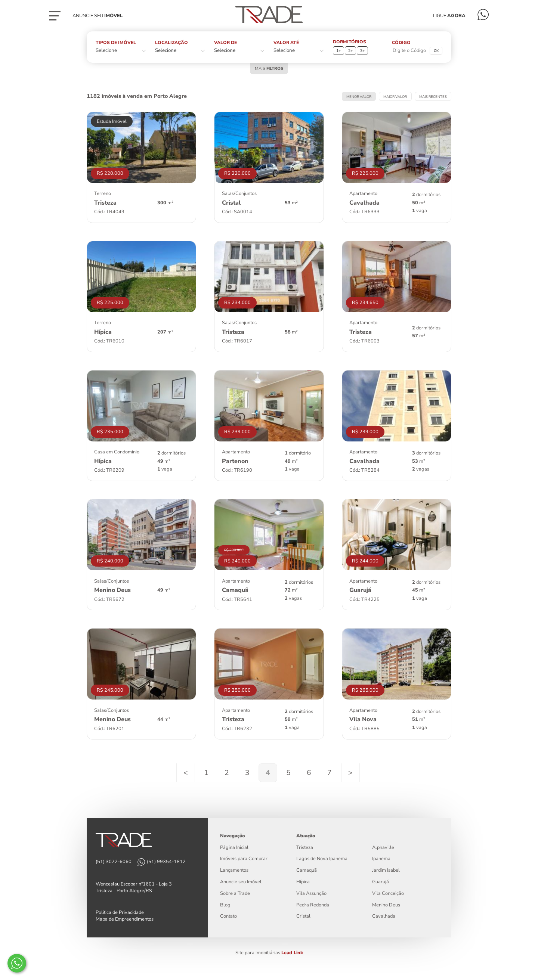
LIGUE (449, 16)
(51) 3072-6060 (114, 862)
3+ (362, 51)
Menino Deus (386, 905)
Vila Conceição (388, 893)
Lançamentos (234, 870)
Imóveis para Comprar (244, 859)
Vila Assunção (311, 893)
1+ (338, 51)
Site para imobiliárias (269, 953)
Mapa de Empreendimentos (125, 919)
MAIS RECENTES (433, 97)
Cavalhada (384, 916)
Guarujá (381, 882)
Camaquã (307, 870)
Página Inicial (234, 847)
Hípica (303, 882)
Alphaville (383, 847)
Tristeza (305, 847)
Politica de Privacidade (120, 912)
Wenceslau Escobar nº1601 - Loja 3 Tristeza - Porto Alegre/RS (134, 887)
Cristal (303, 916)
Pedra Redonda (313, 905)
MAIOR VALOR (395, 97)
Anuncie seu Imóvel (241, 882)
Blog (225, 905)
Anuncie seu (98, 16)
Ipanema (381, 859)
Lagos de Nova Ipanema (322, 859)
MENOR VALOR (359, 97)
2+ (350, 51)
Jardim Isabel (386, 870)
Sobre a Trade (235, 893)
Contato (228, 916)
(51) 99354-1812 (166, 862)
